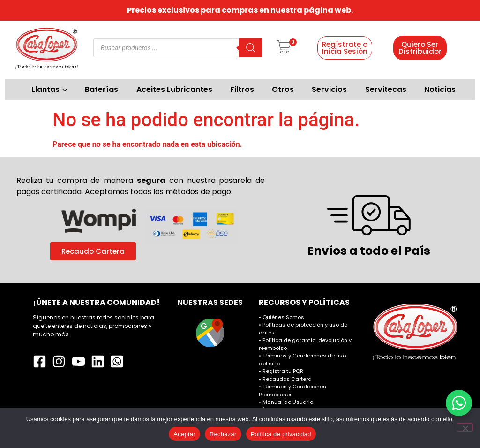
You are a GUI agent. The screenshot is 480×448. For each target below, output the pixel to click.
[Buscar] (251, 48)
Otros (283, 89)
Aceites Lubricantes (174, 89)
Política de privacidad (281, 434)
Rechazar (223, 434)
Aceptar (184, 434)
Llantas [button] (49, 89)
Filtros (242, 89)
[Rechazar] (465, 427)
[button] (284, 48)
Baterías (101, 89)
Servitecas (386, 89)
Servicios (329, 89)
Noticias (440, 89)
